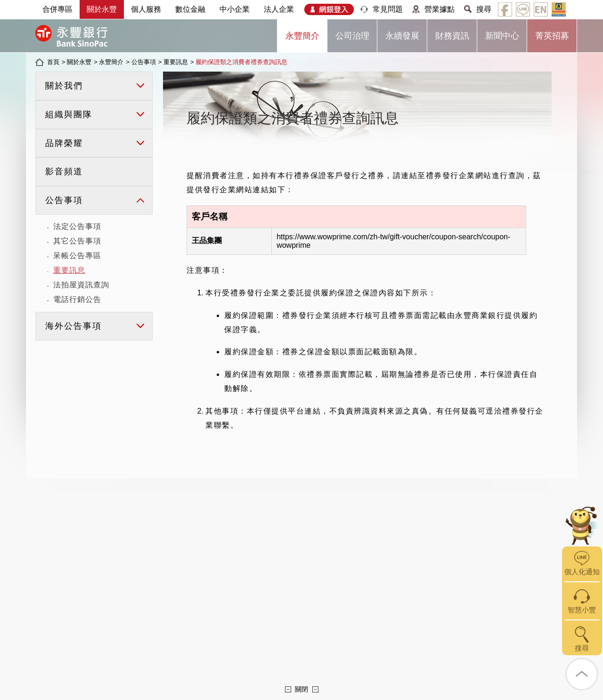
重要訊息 (176, 62)
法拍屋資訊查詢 (81, 285)
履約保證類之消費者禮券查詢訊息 (241, 62)
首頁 (53, 62)
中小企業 (235, 9)
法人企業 (279, 9)
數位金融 (190, 9)
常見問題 (388, 9)
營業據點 (440, 9)
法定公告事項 (77, 226)
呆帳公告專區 (77, 256)
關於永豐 (102, 9)
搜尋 (484, 9)
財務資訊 (452, 36)
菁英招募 (552, 36)
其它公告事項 (77, 241)
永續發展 (402, 36)
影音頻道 (64, 171)
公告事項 (144, 62)
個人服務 (146, 9)
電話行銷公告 (77, 299)
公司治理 (352, 36)
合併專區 (57, 9)
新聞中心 (502, 36)
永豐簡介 (302, 36)
